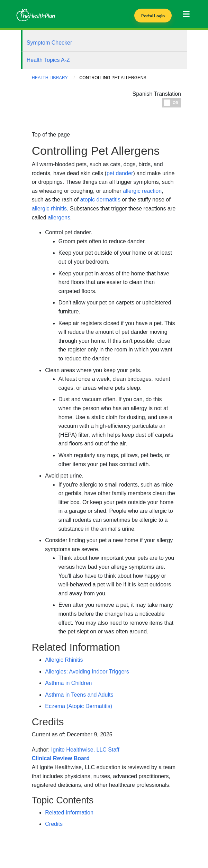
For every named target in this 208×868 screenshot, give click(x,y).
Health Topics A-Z (48, 60)
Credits (54, 824)
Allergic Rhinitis (64, 660)
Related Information (69, 813)
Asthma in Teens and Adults (79, 695)
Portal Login (153, 16)
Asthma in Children (68, 683)
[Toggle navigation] (188, 16)
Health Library (50, 78)
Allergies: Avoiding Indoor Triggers (87, 672)
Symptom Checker (49, 43)
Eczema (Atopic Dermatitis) (79, 706)
